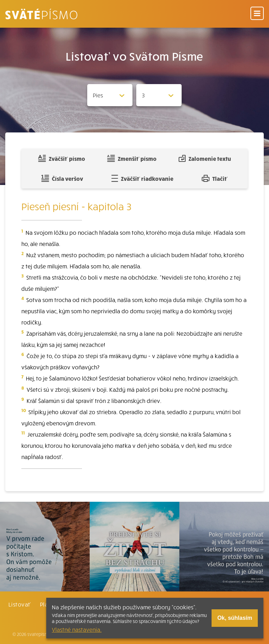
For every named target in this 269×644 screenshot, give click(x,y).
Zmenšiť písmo (132, 158)
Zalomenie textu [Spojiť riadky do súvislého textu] (205, 158)
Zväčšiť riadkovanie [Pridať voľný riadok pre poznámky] (142, 178)
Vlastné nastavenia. (77, 629)
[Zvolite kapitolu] (159, 95)
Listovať (20, 604)
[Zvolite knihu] (110, 95)
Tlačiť (215, 178)
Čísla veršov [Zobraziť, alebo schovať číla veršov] (62, 178)
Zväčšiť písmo (62, 158)
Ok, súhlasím (235, 618)
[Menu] (257, 14)
